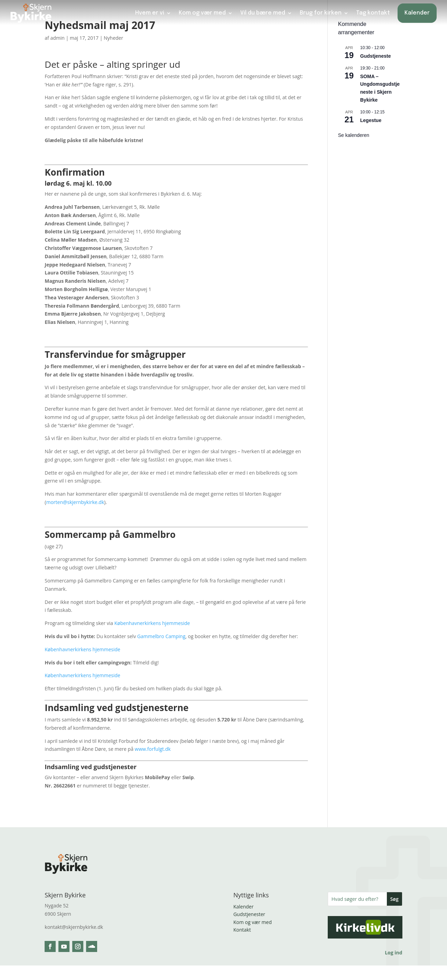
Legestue (371, 120)
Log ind (393, 953)
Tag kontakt (373, 13)
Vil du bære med (263, 13)
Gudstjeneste (376, 56)
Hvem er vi (150, 13)
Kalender (417, 13)
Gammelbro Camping (161, 636)
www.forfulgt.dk (153, 749)
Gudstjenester (249, 914)
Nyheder (113, 38)
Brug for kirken (321, 13)
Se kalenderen (354, 135)
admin (57, 38)
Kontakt (242, 930)
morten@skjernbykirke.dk (75, 502)
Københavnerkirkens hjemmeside (152, 623)
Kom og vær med (202, 13)
